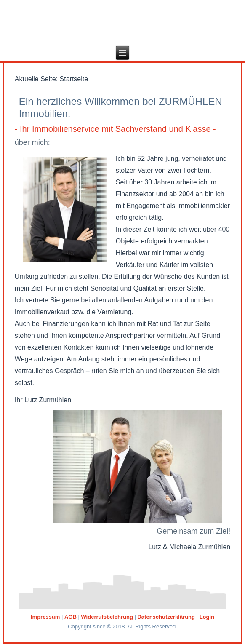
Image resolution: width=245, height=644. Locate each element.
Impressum (45, 617)
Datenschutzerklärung (166, 617)
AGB (71, 617)
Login (207, 617)
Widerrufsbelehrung (107, 617)
